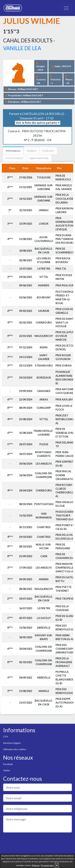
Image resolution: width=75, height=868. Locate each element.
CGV (6, 736)
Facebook (8, 764)
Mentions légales (12, 743)
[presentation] (33, 843)
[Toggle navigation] (66, 8)
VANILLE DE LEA (22, 48)
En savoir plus (48, 865)
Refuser (36, 865)
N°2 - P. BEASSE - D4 (38, 135)
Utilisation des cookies (15, 749)
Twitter (7, 770)
